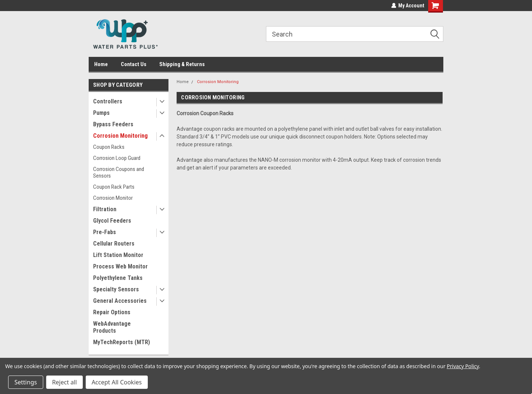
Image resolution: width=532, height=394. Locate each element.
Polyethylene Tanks (118, 278)
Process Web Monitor (120, 266)
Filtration (105, 209)
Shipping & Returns (182, 64)
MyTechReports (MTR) (122, 342)
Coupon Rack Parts (114, 187)
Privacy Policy (463, 366)
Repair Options (112, 312)
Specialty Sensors (116, 289)
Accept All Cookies (117, 382)
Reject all (64, 382)
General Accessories (120, 301)
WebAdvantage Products (112, 327)
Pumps (101, 113)
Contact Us (134, 64)
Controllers (108, 101)
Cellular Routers (114, 244)
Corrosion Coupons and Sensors (119, 172)
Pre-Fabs (105, 232)
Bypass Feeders (113, 124)
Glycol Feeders (112, 221)
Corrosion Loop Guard (117, 158)
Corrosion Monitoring (120, 136)
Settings (26, 382)
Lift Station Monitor (118, 255)
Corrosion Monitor (113, 198)
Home (101, 64)
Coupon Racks (109, 147)
